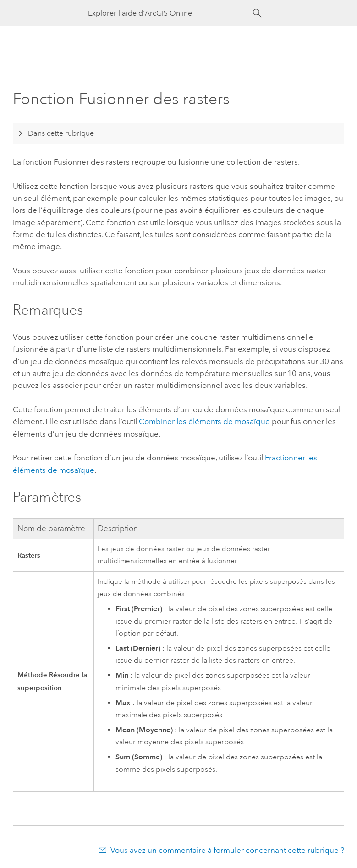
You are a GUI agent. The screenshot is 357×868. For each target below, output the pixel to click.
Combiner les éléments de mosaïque (204, 421)
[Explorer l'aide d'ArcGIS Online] (170, 13)
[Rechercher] (258, 13)
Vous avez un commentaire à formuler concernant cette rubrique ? (227, 850)
